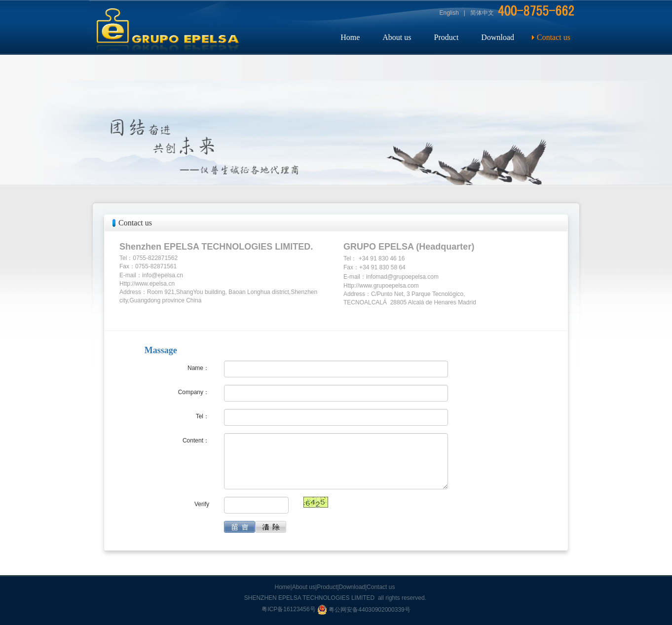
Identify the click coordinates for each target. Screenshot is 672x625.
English (449, 13)
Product (447, 37)
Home (350, 37)
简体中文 (482, 13)
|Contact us (380, 587)
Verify (202, 504)
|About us (303, 587)
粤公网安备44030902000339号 (364, 610)
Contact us (554, 37)
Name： (198, 368)
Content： (196, 441)
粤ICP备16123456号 (289, 610)
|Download (351, 587)
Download (498, 37)
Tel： (203, 416)
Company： (194, 392)
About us (397, 37)
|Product (326, 587)
